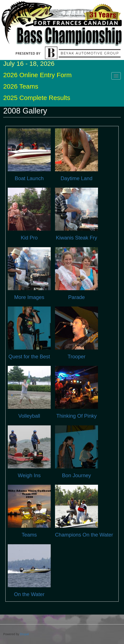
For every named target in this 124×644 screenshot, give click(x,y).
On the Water (29, 594)
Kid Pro (29, 238)
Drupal (24, 634)
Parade (76, 297)
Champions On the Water (84, 535)
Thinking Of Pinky (77, 416)
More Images (29, 297)
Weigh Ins (29, 475)
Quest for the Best (29, 356)
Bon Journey (77, 475)
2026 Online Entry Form (37, 75)
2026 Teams (21, 86)
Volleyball (29, 416)
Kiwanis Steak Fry (77, 238)
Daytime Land (77, 178)
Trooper (76, 356)
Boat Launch (29, 178)
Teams (29, 535)
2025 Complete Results (37, 98)
